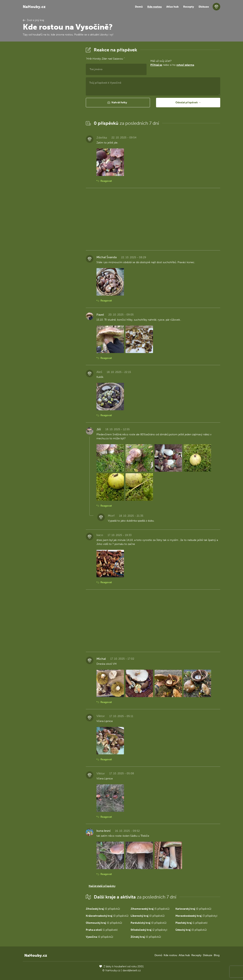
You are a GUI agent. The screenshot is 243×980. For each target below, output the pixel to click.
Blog (217, 955)
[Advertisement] (51, 103)
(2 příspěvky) (149, 930)
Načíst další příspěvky (102, 886)
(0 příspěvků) (103, 909)
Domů (139, 7)
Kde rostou (155, 7)
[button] (118, 103)
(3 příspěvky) (196, 916)
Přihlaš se (156, 65)
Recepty (189, 7)
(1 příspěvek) (191, 923)
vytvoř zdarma (185, 65)
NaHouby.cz (34, 7)
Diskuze (204, 7)
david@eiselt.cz (132, 970)
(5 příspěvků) (150, 909)
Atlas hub (172, 7)
